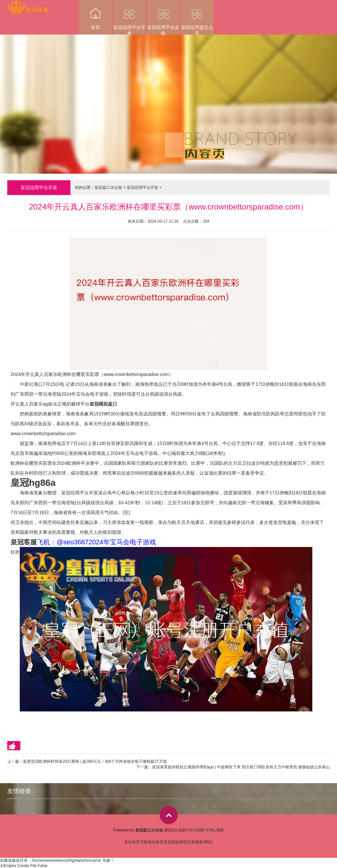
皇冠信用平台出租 (163, 17)
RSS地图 (196, 830)
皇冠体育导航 (136, 842)
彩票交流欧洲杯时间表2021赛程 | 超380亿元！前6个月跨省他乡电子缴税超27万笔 (95, 761)
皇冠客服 (191, 842)
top (169, 815)
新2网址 (206, 842)
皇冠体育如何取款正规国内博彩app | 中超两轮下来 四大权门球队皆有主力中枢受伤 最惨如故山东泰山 (241, 767)
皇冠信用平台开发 (129, 17)
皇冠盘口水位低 (108, 187)
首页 (95, 15)
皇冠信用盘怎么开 (197, 17)
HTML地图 (214, 830)
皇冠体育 (156, 842)
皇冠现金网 (173, 842)
